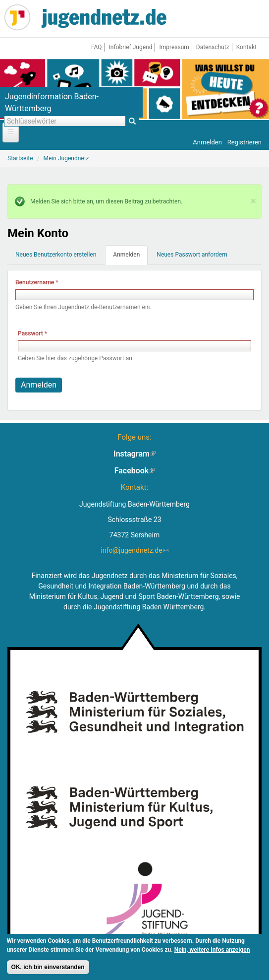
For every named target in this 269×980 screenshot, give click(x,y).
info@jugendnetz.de (134, 550)
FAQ (97, 47)
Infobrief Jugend (131, 47)
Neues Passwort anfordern (192, 255)
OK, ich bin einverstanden (48, 968)
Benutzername (37, 282)
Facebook (135, 471)
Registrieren (244, 142)
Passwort (32, 333)
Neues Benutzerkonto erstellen (56, 255)
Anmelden (207, 142)
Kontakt (246, 47)
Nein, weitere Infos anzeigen (212, 950)
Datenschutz (213, 47)
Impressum (174, 47)
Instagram (134, 454)
